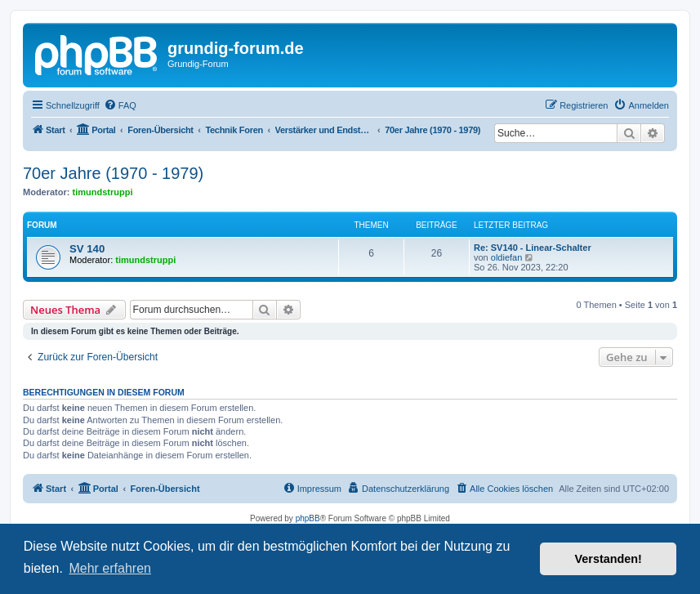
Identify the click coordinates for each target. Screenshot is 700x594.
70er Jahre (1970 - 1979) (113, 173)
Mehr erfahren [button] (110, 568)
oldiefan (507, 257)
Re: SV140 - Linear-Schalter (533, 248)
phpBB (308, 518)
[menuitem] (120, 105)
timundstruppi (103, 192)
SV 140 (87, 249)
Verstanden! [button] (609, 559)
